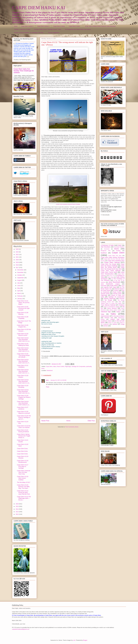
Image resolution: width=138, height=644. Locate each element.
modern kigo (115, 319)
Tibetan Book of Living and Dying (111, 303)
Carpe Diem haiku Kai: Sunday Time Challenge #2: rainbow (24, 71)
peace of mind (112, 323)
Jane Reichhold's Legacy (110, 284)
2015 (17, 506)
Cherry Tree (112, 276)
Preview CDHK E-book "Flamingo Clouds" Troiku (48, 29)
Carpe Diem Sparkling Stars (116, 261)
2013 (17, 512)
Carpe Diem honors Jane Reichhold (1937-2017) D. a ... (23, 371)
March (19, 293)
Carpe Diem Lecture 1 (27, 26)
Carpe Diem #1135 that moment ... (24, 330)
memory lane (109, 318)
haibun (118, 312)
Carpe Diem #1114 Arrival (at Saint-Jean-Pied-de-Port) (23, 492)
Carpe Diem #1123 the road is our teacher (24, 427)
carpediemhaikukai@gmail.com (21, 629)
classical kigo (106, 312)
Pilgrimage (68, 366)
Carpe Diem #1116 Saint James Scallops (23, 478)
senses (106, 326)
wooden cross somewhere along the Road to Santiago (68, 204)
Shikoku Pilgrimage (110, 298)
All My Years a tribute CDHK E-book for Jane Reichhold (100, 26)
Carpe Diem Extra (22, 449)
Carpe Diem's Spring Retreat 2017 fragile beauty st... (24, 436)
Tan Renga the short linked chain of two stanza (78, 29)
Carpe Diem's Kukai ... (75, 26)
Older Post (91, 421)
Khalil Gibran (114, 286)
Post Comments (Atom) (72, 427)
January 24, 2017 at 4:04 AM (58, 380)
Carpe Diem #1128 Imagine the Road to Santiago (24, 397)
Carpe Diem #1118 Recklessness (23, 461)
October (20, 275)
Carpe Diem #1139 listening (23, 313)
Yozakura (122, 305)
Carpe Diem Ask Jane (115, 256)
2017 (17, 268)
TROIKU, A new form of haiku (22, 29)
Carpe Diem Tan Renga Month (113, 267)
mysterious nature (106, 321)
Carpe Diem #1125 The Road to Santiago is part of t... (24, 417)
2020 (17, 260)
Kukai (123, 286)
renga (123, 324)
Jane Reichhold (114, 282)
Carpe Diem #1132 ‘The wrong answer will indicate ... (23, 355)
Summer (122, 298)
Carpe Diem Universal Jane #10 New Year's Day (24, 472)
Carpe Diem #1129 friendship (23, 386)
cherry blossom (112, 308)
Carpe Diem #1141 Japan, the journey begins (23, 303)
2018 (17, 265)
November (21, 272)
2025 (17, 249)
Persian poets (117, 294)
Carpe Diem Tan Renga (108, 264)
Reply (48, 387)
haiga (102, 314)
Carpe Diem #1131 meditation (23, 366)
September (21, 278)
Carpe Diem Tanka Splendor (111, 271)
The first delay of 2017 (24, 482)
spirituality (89, 366)
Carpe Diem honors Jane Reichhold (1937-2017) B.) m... (24, 391)
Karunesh (104, 286)
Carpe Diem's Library (59, 26)
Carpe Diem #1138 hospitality (23, 318)
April (19, 291)
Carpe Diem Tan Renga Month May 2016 (113, 268)
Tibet (120, 302)
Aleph (120, 245)
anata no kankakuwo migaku (112, 307)
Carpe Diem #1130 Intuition (23, 376)
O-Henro (116, 290)
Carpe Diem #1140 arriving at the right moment (23, 308)
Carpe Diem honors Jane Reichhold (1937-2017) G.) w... (24, 339)
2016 (17, 504)
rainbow (115, 324)
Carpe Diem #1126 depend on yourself (23, 412)
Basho (117, 249)
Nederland (50, 370)
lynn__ (48, 380)
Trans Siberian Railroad (108, 305)
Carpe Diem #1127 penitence (23, 408)
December (21, 270)
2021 (17, 257)
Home (16, 26)
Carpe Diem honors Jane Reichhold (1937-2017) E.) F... (23, 361)
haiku (55, 366)
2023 (17, 252)
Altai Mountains (106, 247)
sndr (74, 640)
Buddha (118, 251)
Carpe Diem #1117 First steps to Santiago (23, 466)
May (19, 288)
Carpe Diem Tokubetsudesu (113, 273)
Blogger (85, 640)
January (20, 299)
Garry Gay (110, 277)
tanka (43, 368)
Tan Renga (108, 300)
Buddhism (104, 253)
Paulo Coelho (60, 366)
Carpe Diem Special (112, 262)
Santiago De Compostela (78, 366)
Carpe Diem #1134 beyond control (23, 334)
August (20, 280)
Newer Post (45, 421)
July (19, 283)
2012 (17, 514)
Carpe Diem (49, 366)
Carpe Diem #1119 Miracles (23, 457)
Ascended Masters (119, 247)
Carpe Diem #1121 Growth (23, 441)
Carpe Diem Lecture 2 (43, 26)
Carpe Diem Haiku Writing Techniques (113, 257)
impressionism (105, 316)
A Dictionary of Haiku (107, 245)
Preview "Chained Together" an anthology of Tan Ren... (29, 33)
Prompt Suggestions (54, 33)
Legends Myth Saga (110, 287)
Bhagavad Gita (106, 251)
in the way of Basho (118, 316)
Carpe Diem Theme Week (109, 272)
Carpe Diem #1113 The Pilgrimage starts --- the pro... (24, 498)
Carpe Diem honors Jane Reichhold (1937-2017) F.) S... (23, 350)
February (20, 296)
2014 (17, 509)
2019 (17, 262)
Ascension (107, 249)
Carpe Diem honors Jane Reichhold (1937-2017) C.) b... (24, 381)
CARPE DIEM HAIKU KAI (39, 8)
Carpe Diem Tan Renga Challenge (113, 265)
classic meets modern (115, 310)
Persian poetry (105, 294)
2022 (17, 254)
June (19, 286)
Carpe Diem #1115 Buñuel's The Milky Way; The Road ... (23, 487)
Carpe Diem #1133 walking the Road (23, 345)
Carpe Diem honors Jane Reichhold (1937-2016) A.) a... (23, 403)
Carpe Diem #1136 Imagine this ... (23, 326)
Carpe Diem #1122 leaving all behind (23, 431)
